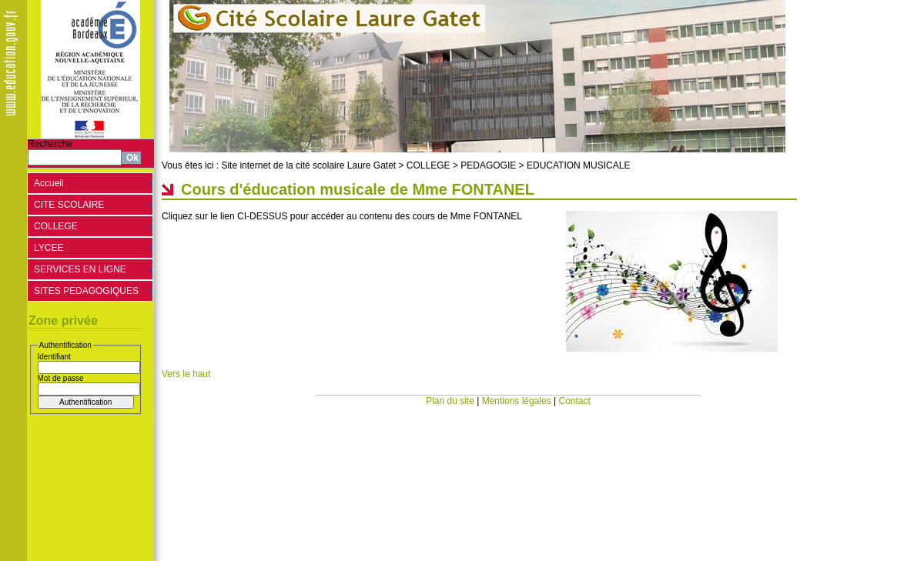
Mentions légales (517, 401)
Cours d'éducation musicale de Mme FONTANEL (358, 189)
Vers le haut (186, 374)
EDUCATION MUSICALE (578, 165)
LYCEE (49, 248)
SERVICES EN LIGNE (80, 269)
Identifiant (54, 357)
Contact (575, 401)
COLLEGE (56, 226)
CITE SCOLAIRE (69, 205)
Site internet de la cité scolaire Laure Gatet (308, 165)
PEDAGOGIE (488, 165)
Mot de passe (61, 378)
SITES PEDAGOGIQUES (86, 291)
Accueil (49, 183)
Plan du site (450, 401)
